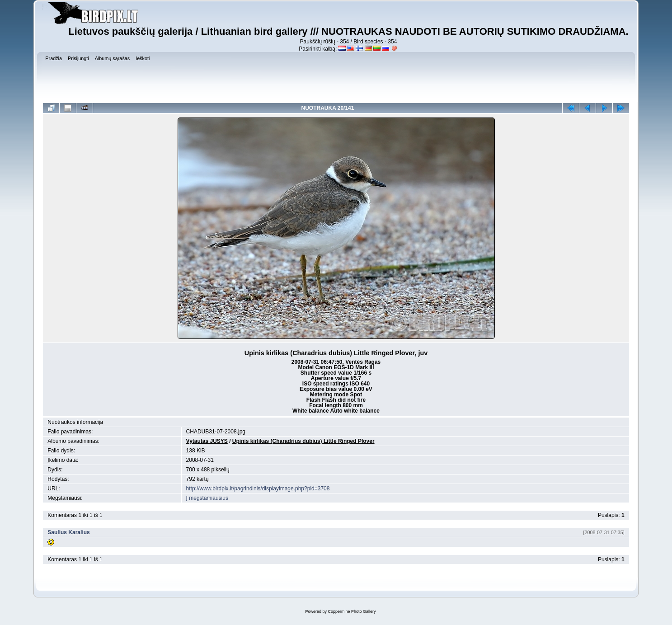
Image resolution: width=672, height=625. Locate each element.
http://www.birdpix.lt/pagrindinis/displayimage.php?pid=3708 (258, 489)
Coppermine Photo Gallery (352, 611)
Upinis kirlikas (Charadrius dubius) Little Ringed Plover (303, 441)
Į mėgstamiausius (207, 498)
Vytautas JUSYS (207, 441)
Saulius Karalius (68, 532)
